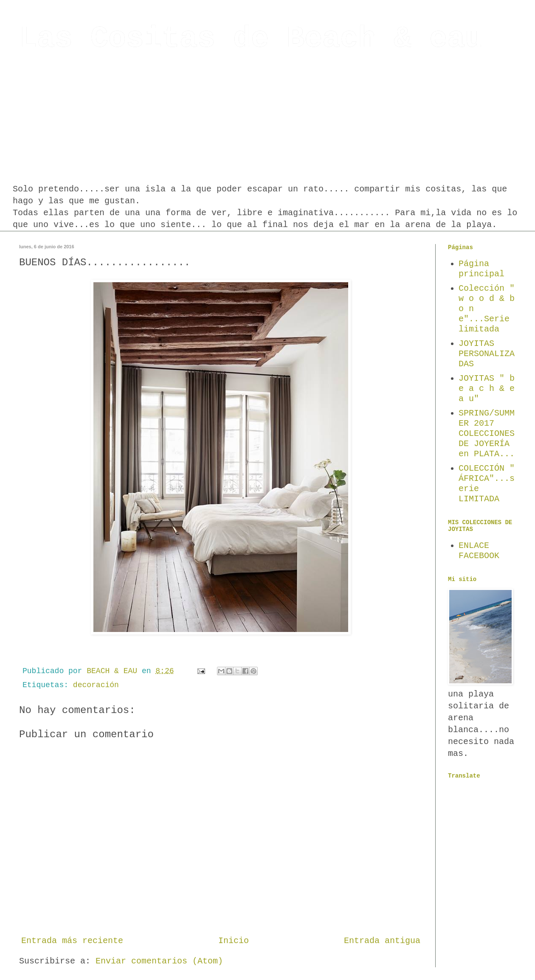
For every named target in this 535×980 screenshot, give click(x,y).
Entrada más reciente (72, 941)
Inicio (234, 941)
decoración (96, 685)
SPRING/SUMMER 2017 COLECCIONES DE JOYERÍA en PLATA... (487, 434)
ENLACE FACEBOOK (479, 551)
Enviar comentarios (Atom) (159, 961)
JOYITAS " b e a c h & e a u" (487, 389)
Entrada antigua (382, 941)
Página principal (481, 269)
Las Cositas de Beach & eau (251, 39)
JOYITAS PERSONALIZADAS (487, 354)
